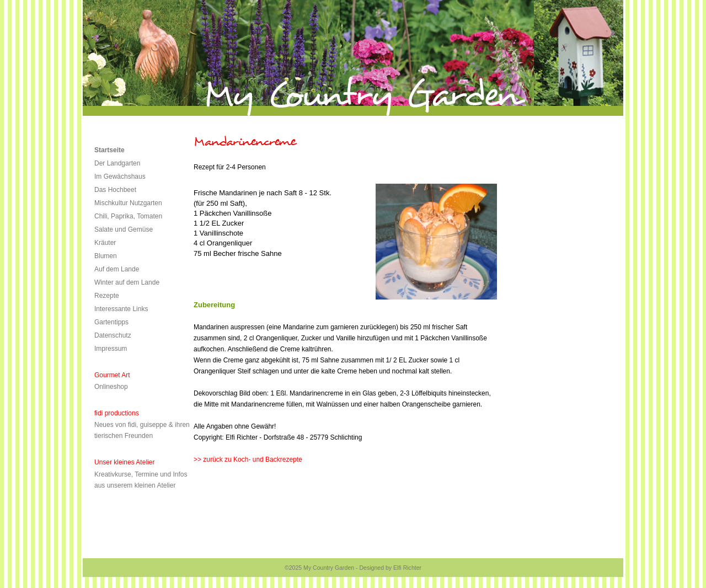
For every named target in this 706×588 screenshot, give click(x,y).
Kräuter (105, 243)
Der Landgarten (117, 163)
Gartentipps (111, 322)
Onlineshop (111, 387)
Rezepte (107, 296)
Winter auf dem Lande (127, 282)
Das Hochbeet (115, 190)
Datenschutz (113, 335)
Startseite (109, 150)
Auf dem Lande (117, 269)
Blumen (106, 256)
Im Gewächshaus (120, 177)
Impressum (111, 349)
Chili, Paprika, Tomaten (128, 216)
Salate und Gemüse (124, 229)
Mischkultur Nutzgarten (128, 203)
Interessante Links (121, 309)
